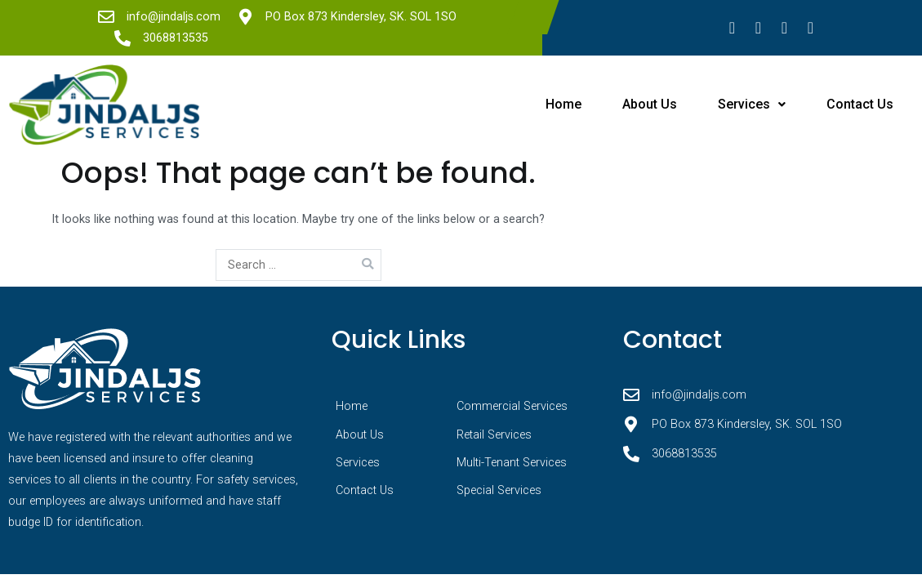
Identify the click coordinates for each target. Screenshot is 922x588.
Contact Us (860, 104)
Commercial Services (512, 406)
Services (752, 104)
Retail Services (494, 435)
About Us (650, 104)
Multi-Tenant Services (512, 463)
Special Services (499, 490)
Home (563, 104)
